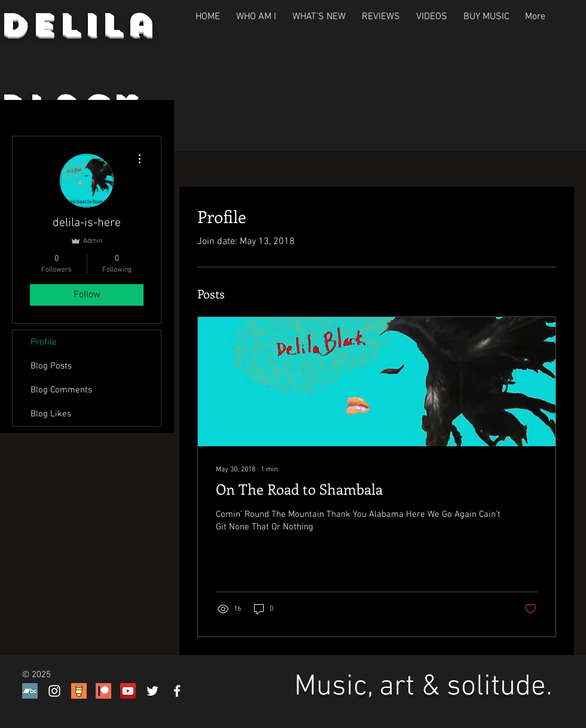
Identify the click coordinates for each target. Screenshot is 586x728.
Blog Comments (61, 390)
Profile (44, 342)
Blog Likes (51, 414)
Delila (79, 25)
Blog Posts (51, 366)
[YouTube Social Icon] (128, 691)
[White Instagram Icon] (54, 691)
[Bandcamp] (30, 691)
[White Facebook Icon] (177, 691)
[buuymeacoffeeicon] (79, 691)
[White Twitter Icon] (152, 691)
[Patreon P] (103, 691)
